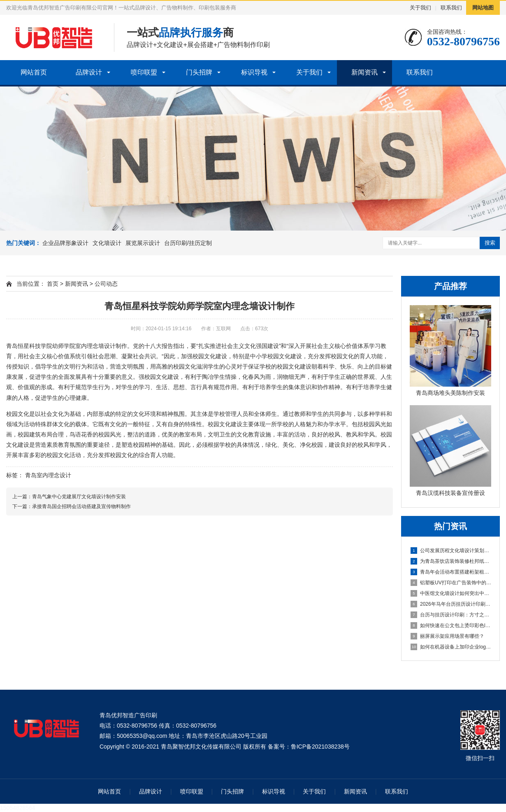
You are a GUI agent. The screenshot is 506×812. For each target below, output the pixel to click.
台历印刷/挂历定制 (188, 243)
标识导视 (254, 72)
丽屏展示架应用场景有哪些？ (447, 636)
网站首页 (34, 72)
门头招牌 (199, 72)
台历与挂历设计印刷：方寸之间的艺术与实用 (451, 615)
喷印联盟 (144, 72)
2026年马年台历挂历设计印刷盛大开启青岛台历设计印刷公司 (451, 604)
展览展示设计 (143, 243)
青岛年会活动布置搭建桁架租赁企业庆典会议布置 (451, 572)
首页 (53, 284)
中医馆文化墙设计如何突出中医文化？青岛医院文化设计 (451, 593)
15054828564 (18, 808)
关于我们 (420, 8)
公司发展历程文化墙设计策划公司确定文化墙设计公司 (451, 551)
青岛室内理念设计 (48, 475)
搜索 (490, 243)
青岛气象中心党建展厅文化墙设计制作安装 (79, 497)
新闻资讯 (364, 72)
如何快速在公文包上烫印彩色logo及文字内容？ (451, 625)
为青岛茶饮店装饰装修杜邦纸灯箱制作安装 (451, 561)
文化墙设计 (107, 243)
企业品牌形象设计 (65, 243)
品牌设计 (89, 72)
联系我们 (451, 8)
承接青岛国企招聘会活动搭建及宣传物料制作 (81, 506)
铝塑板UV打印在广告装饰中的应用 (451, 583)
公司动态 (106, 284)
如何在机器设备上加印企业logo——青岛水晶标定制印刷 (451, 647)
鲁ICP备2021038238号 (320, 747)
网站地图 (483, 8)
